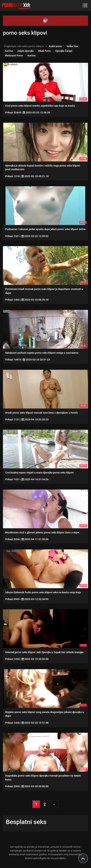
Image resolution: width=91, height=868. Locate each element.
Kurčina (9, 51)
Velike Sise (72, 46)
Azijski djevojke (26, 51)
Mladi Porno (45, 51)
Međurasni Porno (14, 56)
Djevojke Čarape (64, 51)
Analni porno (55, 46)
